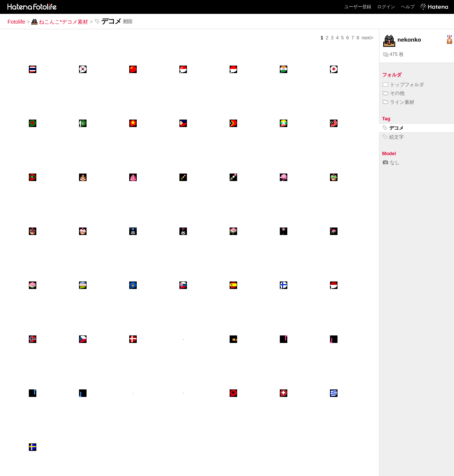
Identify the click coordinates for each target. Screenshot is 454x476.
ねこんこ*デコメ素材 (60, 22)
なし (391, 162)
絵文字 (393, 137)
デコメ (393, 128)
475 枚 (394, 54)
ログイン (386, 7)
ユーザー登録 (358, 7)
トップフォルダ (403, 85)
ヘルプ (408, 7)
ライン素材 (399, 102)
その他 (394, 93)
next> (367, 38)
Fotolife (16, 22)
